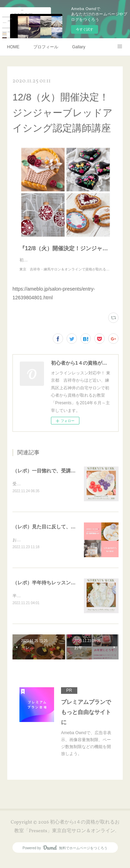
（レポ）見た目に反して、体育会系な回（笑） (63, 534)
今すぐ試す (85, 29)
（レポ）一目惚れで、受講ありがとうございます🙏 (69, 478)
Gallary (79, 47)
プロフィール (46, 47)
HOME (13, 47)
